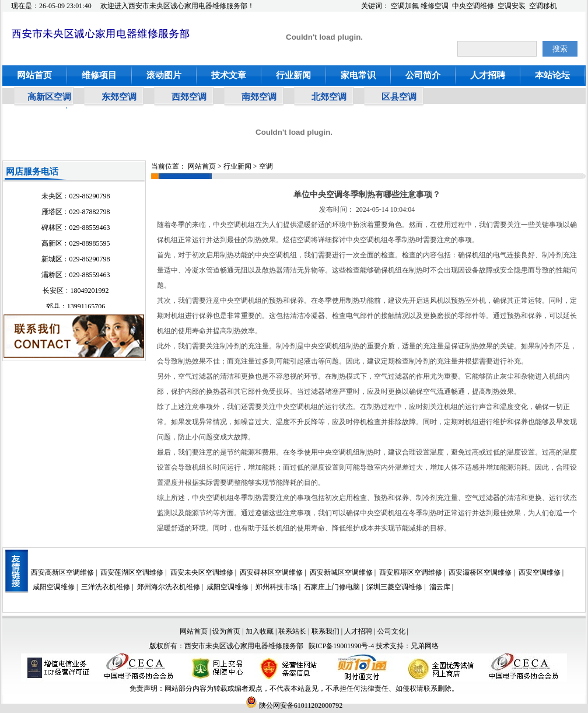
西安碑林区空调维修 (271, 572)
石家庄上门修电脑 (332, 587)
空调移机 (543, 6)
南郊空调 (259, 97)
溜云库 (440, 587)
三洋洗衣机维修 (106, 587)
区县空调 (399, 97)
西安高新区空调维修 (62, 572)
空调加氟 (405, 6)
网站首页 (34, 75)
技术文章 (229, 75)
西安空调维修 (540, 572)
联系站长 (293, 631)
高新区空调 (49, 97)
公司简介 (423, 75)
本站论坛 (552, 75)
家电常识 (358, 75)
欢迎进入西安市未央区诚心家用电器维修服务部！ (177, 6)
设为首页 (226, 631)
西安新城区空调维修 (341, 572)
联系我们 (325, 631)
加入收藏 (260, 631)
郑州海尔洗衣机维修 (169, 587)
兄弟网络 (425, 646)
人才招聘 (488, 75)
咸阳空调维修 (54, 587)
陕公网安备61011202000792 (294, 705)
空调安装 (512, 6)
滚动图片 (164, 75)
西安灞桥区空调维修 (480, 572)
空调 (266, 166)
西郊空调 (189, 97)
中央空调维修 (473, 6)
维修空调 (435, 6)
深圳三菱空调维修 (394, 587)
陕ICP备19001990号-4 (342, 646)
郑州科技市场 (276, 587)
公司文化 (391, 631)
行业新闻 (293, 75)
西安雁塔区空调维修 (411, 572)
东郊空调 (119, 97)
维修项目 (99, 75)
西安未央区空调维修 (202, 572)
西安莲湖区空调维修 (132, 572)
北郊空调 (329, 97)
